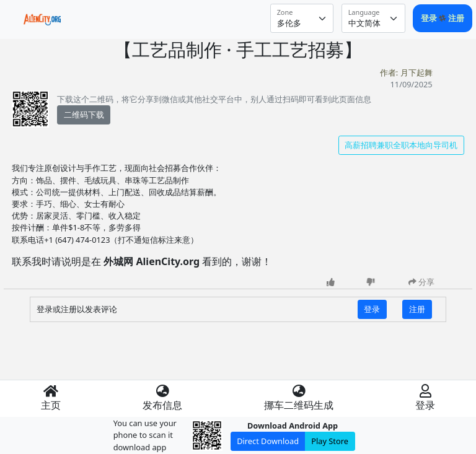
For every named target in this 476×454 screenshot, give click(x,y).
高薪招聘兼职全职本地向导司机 (401, 145)
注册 (456, 18)
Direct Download (268, 441)
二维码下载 (84, 115)
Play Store (330, 441)
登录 (430, 18)
